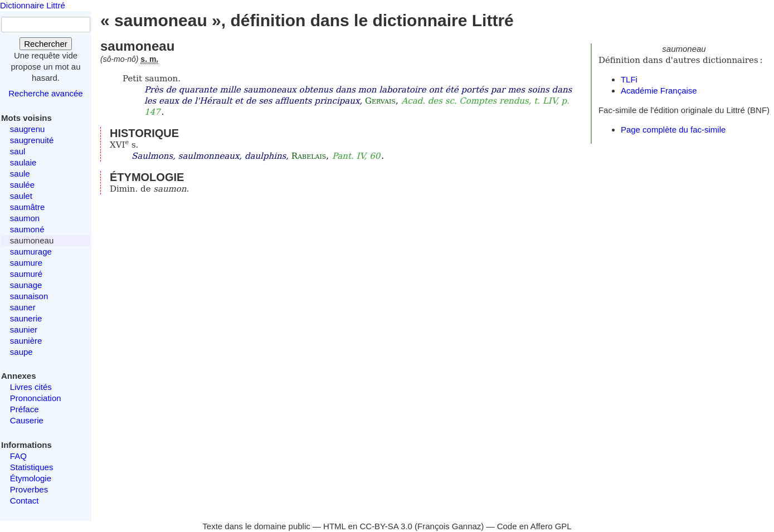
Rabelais (309, 156)
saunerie (26, 318)
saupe (21, 352)
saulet (21, 196)
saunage (26, 285)
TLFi (629, 79)
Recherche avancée (45, 93)
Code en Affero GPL (534, 526)
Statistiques (32, 467)
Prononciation (36, 398)
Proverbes (29, 489)
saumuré (26, 274)
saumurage (31, 252)
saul (18, 151)
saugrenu (28, 129)
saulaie (23, 162)
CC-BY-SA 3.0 (386, 526)
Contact (25, 501)
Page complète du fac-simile (673, 130)
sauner (23, 307)
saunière (26, 341)
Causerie (27, 420)
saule (20, 174)
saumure (26, 263)
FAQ (18, 456)
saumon (25, 218)
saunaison (29, 296)
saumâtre (28, 207)
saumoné (27, 229)
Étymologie (31, 478)
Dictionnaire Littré (33, 5)
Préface (25, 409)
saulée (22, 185)
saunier (24, 330)
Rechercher (46, 44)
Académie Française (659, 91)
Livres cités (31, 387)
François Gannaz (449, 526)
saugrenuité (32, 140)
